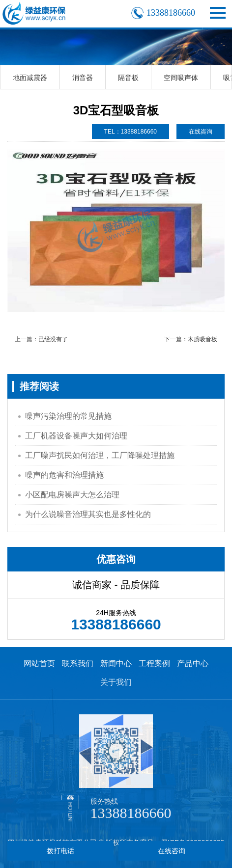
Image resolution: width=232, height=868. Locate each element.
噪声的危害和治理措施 (64, 475)
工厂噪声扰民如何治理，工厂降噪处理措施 (100, 455)
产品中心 (193, 664)
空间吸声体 (181, 78)
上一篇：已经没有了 (41, 339)
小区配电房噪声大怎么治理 (72, 495)
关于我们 (116, 682)
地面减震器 (30, 78)
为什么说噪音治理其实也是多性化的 (88, 514)
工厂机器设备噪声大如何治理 (76, 436)
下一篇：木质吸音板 (191, 339)
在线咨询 (201, 132)
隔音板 (128, 78)
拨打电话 (60, 851)
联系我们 (78, 664)
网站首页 (39, 664)
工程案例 (154, 664)
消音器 (83, 78)
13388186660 (131, 813)
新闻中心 (116, 664)
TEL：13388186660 (130, 132)
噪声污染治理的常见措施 (68, 416)
